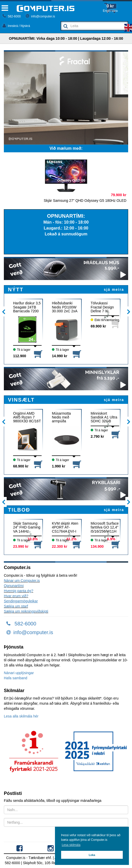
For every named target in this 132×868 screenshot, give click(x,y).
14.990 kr (60, 356)
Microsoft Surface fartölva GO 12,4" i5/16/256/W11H (105, 527)
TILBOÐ (19, 510)
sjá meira (114, 290)
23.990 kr (21, 546)
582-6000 (12, 16)
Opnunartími (14, 586)
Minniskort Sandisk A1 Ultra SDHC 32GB (104, 417)
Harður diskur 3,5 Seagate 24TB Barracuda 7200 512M (27, 307)
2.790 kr (97, 436)
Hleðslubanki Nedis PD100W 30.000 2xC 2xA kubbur (65, 307)
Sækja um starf (16, 606)
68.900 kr (21, 466)
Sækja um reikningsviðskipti (26, 611)
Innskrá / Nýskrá (16, 26)
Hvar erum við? (16, 596)
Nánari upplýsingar (19, 673)
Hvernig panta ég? (18, 591)
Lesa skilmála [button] (71, 845)
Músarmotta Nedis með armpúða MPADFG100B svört (64, 417)
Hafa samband (16, 678)
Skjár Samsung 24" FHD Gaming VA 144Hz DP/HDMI (27, 527)
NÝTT (16, 290)
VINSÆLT (21, 400)
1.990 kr (59, 466)
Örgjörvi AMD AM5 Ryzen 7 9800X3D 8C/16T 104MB (27, 417)
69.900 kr (98, 326)
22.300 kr (60, 546)
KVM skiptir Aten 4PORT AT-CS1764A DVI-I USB (65, 527)
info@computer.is (40, 16)
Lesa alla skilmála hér (21, 716)
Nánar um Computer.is (22, 581)
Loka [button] (92, 855)
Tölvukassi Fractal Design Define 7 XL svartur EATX (102, 307)
